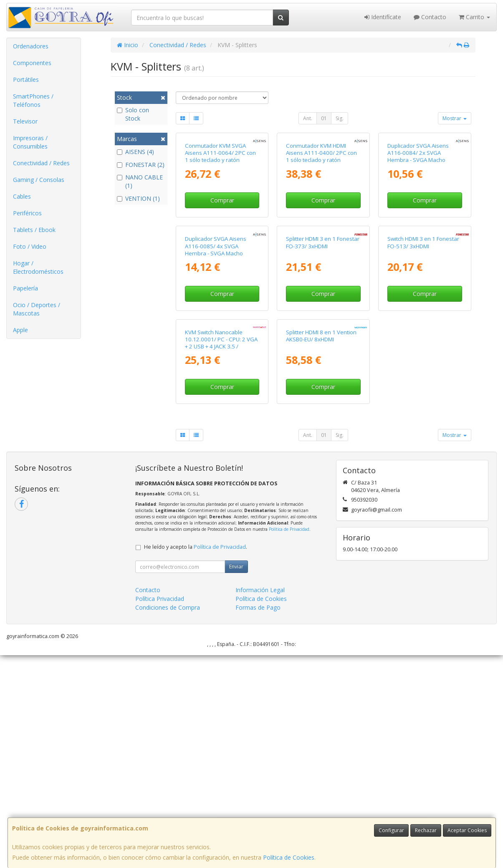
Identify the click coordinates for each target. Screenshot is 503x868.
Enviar (236, 779)
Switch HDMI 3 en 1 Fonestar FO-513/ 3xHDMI (423, 384)
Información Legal (260, 803)
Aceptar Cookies (467, 830)
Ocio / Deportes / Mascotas (37, 309)
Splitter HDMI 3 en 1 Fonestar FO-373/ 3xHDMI (323, 384)
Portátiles (26, 79)
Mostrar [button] (455, 118)
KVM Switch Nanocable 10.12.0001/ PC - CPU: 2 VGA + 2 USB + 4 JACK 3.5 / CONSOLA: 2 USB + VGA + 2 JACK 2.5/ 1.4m (221, 559)
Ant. (308, 118)
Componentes (32, 63)
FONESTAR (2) (141, 165)
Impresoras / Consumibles (30, 142)
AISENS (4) (135, 152)
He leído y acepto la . (196, 760)
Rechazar (426, 830)
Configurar (391, 830)
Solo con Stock (133, 114)
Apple (20, 330)
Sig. (340, 118)
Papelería (25, 288)
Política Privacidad (160, 811)
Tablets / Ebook (34, 230)
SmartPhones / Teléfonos (33, 100)
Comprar (222, 271)
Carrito (474, 17)
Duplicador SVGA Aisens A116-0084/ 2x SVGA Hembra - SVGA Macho (418, 224)
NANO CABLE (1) (140, 181)
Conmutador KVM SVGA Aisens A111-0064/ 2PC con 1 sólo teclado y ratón (220, 224)
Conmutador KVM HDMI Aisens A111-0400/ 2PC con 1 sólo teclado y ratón (321, 224)
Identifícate (383, 17)
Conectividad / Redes (41, 163)
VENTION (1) (138, 198)
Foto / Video (30, 246)
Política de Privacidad (289, 742)
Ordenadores (31, 46)
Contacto (430, 17)
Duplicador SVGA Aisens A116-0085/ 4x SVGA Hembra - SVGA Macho (216, 388)
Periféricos (27, 213)
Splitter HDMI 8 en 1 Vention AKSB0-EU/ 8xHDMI (321, 548)
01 (324, 118)
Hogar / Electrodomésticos (38, 267)
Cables (22, 196)
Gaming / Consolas (39, 180)
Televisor (25, 121)
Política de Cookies (289, 857)
